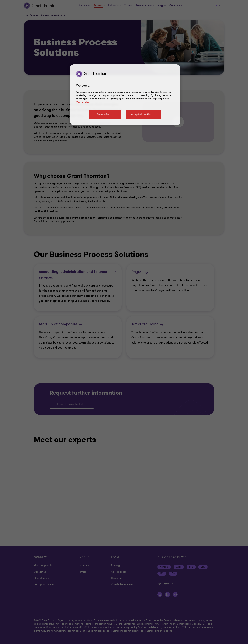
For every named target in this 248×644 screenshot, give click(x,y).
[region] (125, 95)
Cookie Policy (83, 102)
